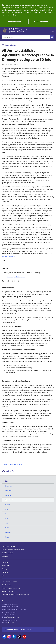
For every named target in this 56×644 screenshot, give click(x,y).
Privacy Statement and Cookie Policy (13, 550)
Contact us (6, 601)
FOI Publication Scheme (9, 582)
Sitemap (5, 569)
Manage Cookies (15, 21)
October (8, 495)
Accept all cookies (41, 21)
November (9, 491)
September (9, 500)
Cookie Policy (28, 12)
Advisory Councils (7, 591)
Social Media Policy (8, 553)
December (9, 486)
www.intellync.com (9, 256)
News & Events (11, 45)
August (8, 504)
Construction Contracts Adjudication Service (15, 595)
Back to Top (10, 471)
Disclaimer (5, 556)
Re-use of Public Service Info (11, 588)
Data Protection (7, 585)
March (7, 528)
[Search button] (52, 37)
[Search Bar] (26, 37)
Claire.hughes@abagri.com (16, 277)
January (8, 537)
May (7, 518)
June (7, 514)
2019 (7, 481)
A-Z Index (5, 572)
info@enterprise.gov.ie (13, 617)
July (6, 509)
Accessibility (6, 566)
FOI (3, 575)
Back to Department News (13, 464)
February (8, 532)
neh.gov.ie (11, 622)
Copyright (5, 563)
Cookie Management (8, 546)
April (7, 523)
